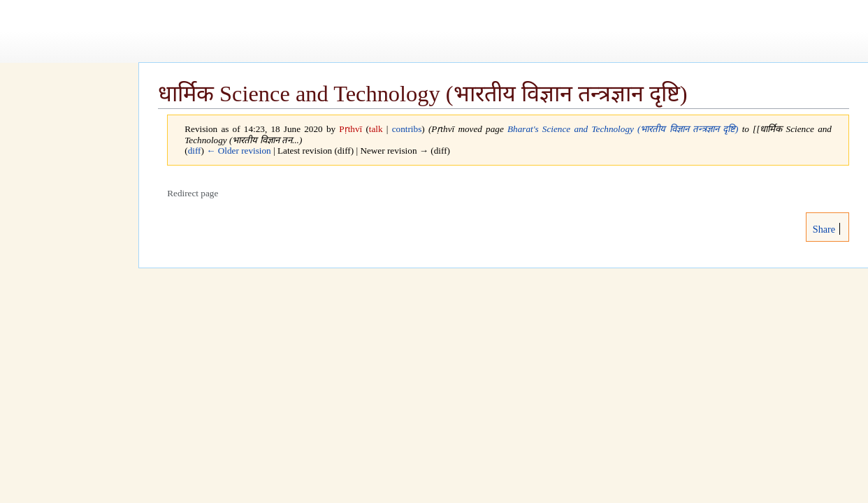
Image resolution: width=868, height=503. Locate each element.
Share (823, 229)
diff (195, 151)
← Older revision (239, 151)
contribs (407, 129)
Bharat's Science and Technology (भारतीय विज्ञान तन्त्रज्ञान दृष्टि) (623, 129)
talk (376, 129)
